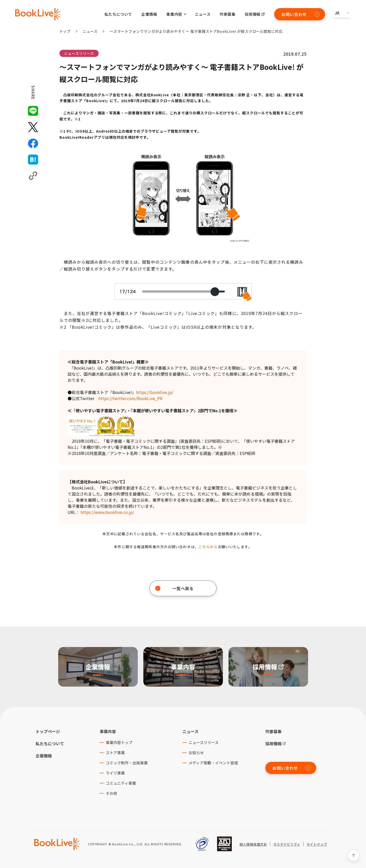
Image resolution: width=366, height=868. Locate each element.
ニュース (203, 14)
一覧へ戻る (174, 588)
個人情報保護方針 (253, 844)
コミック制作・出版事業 (127, 763)
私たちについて (118, 14)
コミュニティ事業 (121, 783)
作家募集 (227, 14)
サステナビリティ (287, 844)
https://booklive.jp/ (155, 392)
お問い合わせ (300, 14)
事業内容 (108, 731)
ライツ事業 (115, 773)
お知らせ (196, 753)
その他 (111, 793)
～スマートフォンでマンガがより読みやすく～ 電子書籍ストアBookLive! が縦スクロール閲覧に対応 (196, 31)
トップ (65, 31)
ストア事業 (115, 753)
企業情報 (149, 14)
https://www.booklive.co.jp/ (107, 512)
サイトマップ (317, 844)
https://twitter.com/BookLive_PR (130, 398)
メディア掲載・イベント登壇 (213, 763)
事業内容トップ (119, 742)
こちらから (208, 547)
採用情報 (253, 14)
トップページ (48, 731)
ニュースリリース (79, 53)
